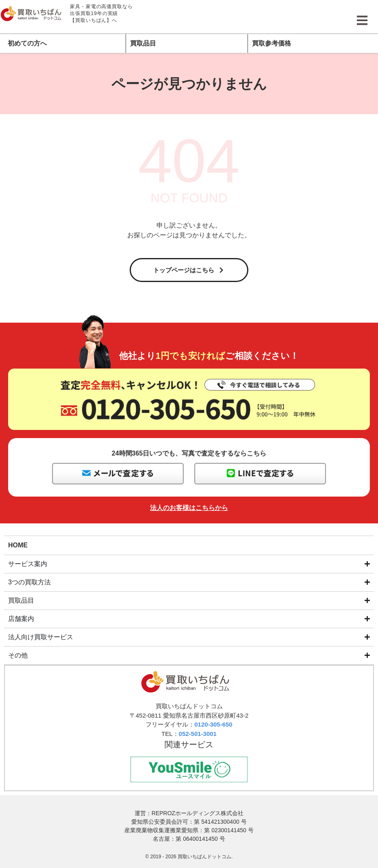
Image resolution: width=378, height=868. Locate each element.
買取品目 (143, 43)
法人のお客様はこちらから (189, 510)
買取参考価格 (272, 43)
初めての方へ (27, 43)
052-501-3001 (198, 736)
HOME (18, 547)
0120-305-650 (213, 726)
